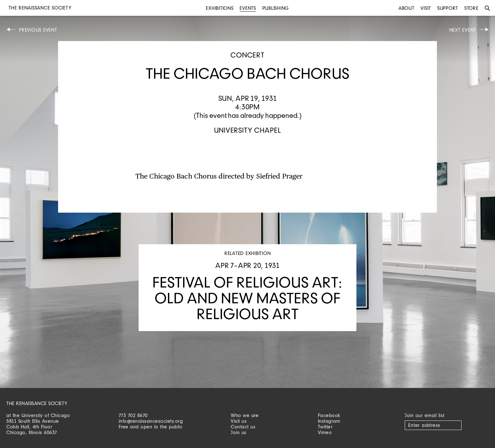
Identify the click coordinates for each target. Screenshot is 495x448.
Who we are (245, 415)
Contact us (243, 427)
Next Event (463, 30)
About (406, 8)
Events (248, 8)
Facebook (329, 415)
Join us (239, 432)
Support (448, 8)
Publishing (276, 8)
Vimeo (325, 432)
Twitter (325, 427)
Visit (426, 8)
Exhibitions (220, 8)
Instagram (329, 421)
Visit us (239, 421)
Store (471, 8)
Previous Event (38, 30)
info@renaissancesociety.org (151, 421)
